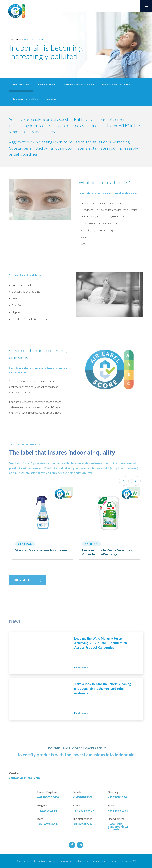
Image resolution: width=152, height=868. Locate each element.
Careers (115, 861)
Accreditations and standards (79, 85)
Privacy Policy (82, 861)
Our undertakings (46, 85)
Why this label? (34, 39)
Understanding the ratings (116, 85)
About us (51, 99)
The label (15, 39)
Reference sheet (100, 861)
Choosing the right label (26, 99)
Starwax (25, 544)
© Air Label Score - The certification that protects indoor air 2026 (45, 861)
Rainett (91, 544)
